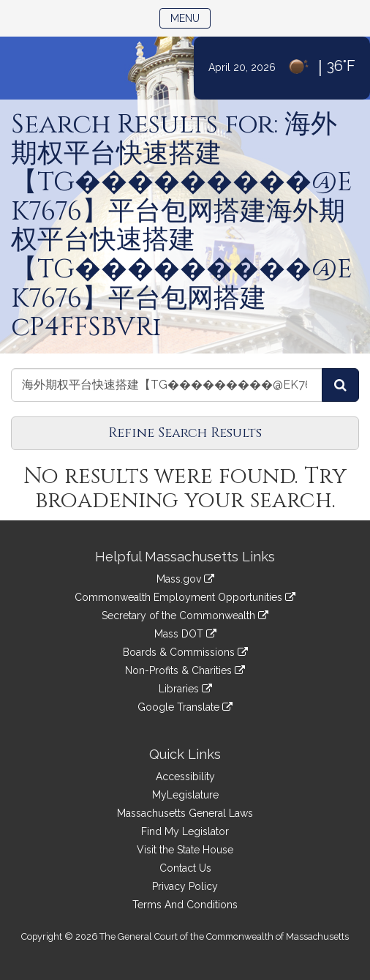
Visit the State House (185, 850)
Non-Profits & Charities (185, 670)
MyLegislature (185, 795)
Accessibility (185, 777)
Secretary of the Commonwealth (185, 616)
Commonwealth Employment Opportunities (185, 597)
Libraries (185, 689)
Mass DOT (185, 634)
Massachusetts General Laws (185, 813)
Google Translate (185, 707)
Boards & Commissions (185, 652)
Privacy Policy (185, 886)
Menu (190, 17)
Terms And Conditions (185, 905)
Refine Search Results (185, 433)
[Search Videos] (340, 385)
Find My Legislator (185, 831)
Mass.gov (185, 579)
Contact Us (185, 868)
